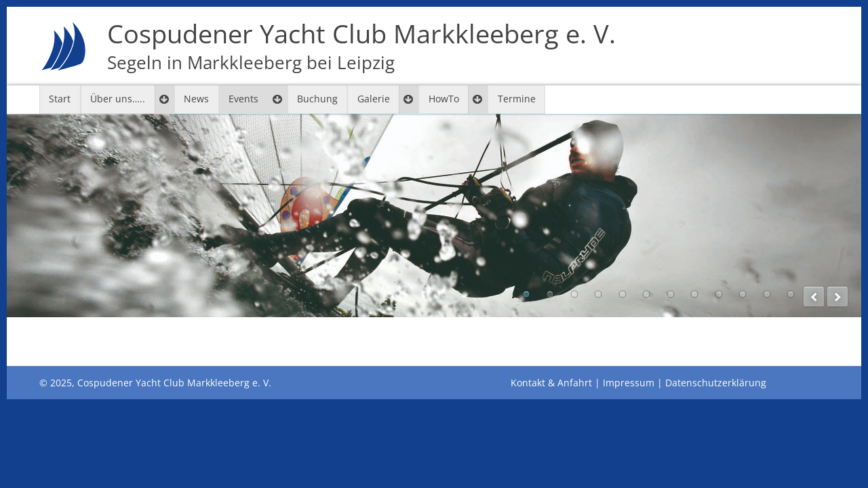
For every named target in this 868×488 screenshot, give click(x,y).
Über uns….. (118, 99)
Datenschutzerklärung (716, 383)
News (196, 99)
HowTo (444, 99)
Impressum (629, 383)
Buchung (317, 99)
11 (767, 294)
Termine (517, 99)
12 (791, 294)
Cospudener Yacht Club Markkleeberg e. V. (361, 46)
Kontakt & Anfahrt (551, 383)
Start (60, 99)
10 (743, 294)
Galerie (374, 99)
